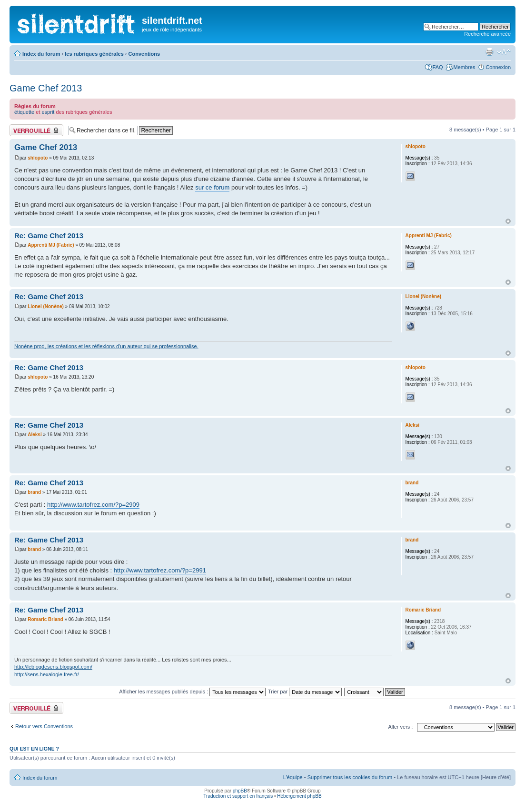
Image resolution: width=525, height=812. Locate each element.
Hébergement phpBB (299, 796)
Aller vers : (400, 727)
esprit (48, 112)
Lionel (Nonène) (46, 306)
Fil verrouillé (36, 130)
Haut (508, 221)
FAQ (438, 67)
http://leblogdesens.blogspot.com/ (53, 667)
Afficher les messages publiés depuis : (192, 692)
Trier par (305, 692)
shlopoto (38, 158)
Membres (465, 67)
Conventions (144, 54)
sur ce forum (212, 187)
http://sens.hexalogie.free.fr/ (47, 674)
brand (34, 492)
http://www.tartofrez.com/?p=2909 (93, 505)
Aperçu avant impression (489, 52)
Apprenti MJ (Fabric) (51, 245)
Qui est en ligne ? (34, 749)
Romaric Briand (45, 619)
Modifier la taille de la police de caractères (504, 52)
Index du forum (41, 54)
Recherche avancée (487, 34)
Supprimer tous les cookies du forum (350, 777)
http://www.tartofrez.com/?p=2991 (160, 570)
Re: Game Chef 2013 (49, 236)
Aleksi (35, 435)
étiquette (24, 112)
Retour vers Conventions (44, 726)
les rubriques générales (94, 54)
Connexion (498, 67)
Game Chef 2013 (46, 88)
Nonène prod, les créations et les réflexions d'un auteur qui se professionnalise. (106, 346)
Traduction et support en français (238, 796)
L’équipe (293, 777)
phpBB (240, 791)
